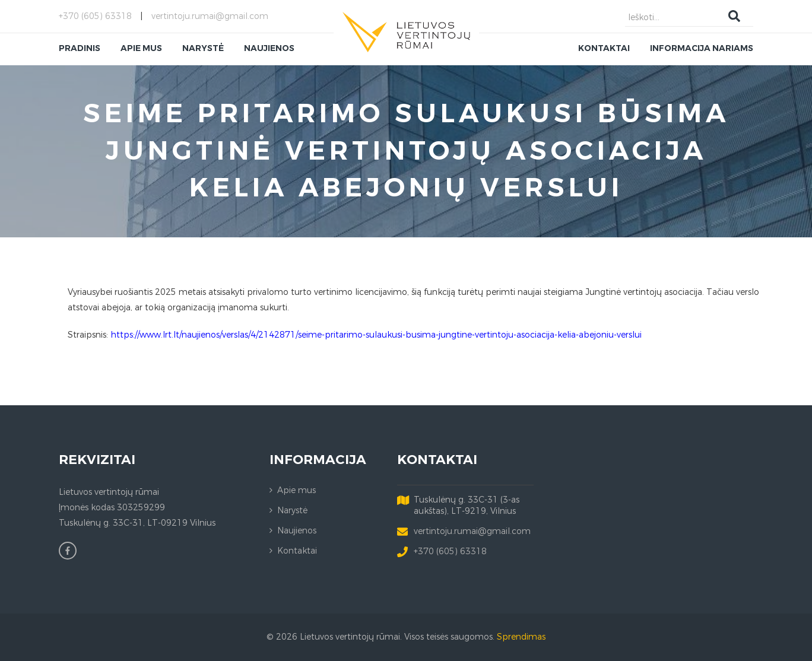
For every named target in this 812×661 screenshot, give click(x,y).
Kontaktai (297, 551)
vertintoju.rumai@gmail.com (210, 16)
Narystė (292, 511)
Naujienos (297, 531)
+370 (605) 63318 (95, 16)
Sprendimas (521, 637)
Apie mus (296, 490)
